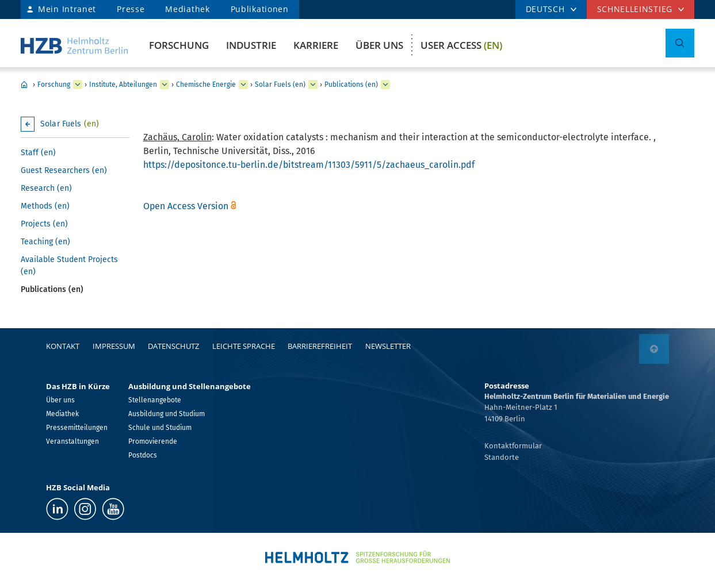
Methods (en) (45, 206)
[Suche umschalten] (680, 43)
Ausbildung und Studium (167, 414)
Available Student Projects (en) (69, 266)
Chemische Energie (206, 84)
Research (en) (46, 188)
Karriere (316, 45)
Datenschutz (173, 346)
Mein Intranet (67, 9)
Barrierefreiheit (320, 346)
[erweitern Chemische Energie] (243, 84)
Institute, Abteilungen (123, 84)
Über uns (379, 45)
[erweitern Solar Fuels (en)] (313, 84)
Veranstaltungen (72, 441)
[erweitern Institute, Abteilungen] (165, 84)
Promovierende (153, 441)
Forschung (179, 45)
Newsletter (388, 346)
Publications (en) (351, 84)
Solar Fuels (70, 124)
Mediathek (187, 9)
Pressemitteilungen (77, 428)
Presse (131, 9)
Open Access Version (186, 206)
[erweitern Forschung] (78, 84)
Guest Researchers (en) (64, 170)
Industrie (251, 45)
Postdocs (143, 455)
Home (24, 84)
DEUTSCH (545, 9)
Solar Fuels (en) (280, 84)
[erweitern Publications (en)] (385, 84)
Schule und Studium (160, 428)
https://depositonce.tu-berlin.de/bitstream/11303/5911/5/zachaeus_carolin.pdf (309, 165)
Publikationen (260, 9)
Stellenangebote (155, 400)
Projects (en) (44, 224)
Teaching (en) (45, 242)
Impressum (114, 346)
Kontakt (63, 346)
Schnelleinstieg (635, 9)
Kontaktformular (513, 446)
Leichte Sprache (244, 346)
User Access (461, 45)
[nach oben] (654, 349)
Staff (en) (38, 153)
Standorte (502, 457)
